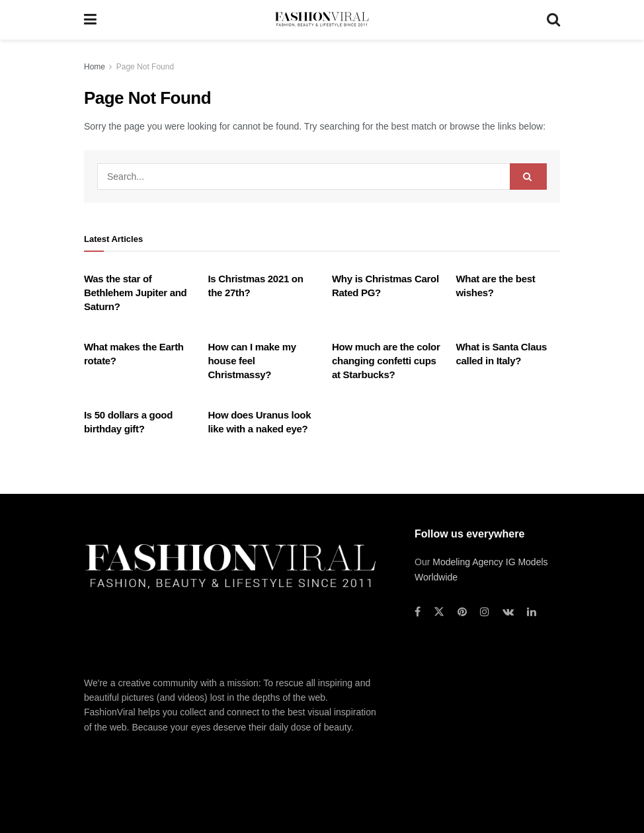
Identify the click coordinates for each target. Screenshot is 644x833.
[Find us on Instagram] (485, 612)
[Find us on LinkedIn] (532, 612)
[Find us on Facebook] (418, 612)
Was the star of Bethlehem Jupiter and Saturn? (135, 293)
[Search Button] (553, 20)
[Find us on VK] (508, 612)
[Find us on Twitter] (439, 612)
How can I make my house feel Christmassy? (252, 361)
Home (95, 67)
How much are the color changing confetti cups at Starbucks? (386, 361)
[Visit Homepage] (322, 20)
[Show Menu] (90, 20)
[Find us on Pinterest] (462, 612)
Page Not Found (145, 67)
